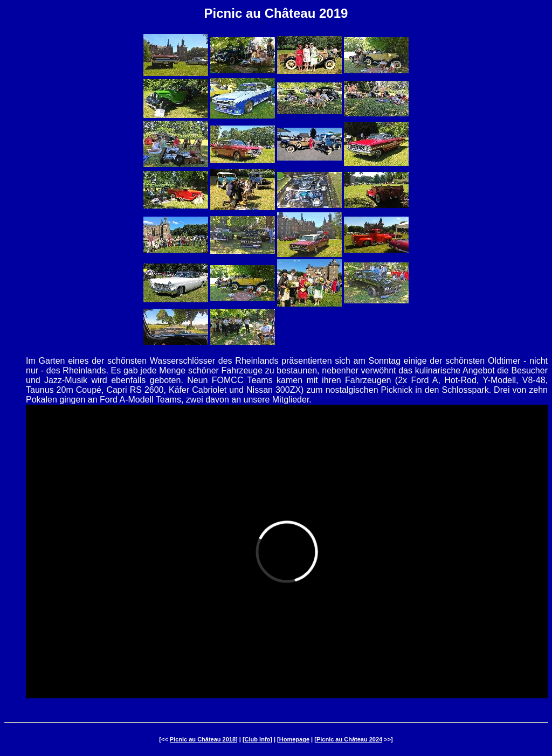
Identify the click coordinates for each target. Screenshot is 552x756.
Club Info (258, 739)
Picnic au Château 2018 (203, 739)
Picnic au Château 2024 (349, 739)
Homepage (294, 739)
